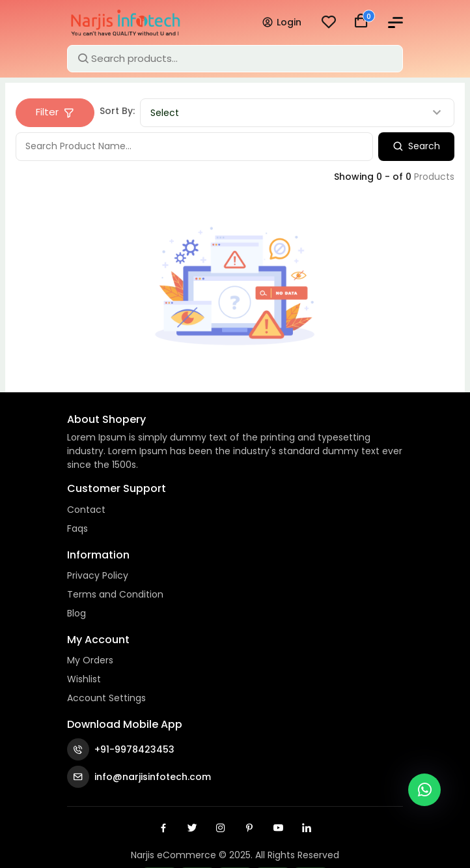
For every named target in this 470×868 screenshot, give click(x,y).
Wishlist (84, 679)
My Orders (90, 660)
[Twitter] (192, 828)
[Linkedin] (307, 828)
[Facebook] (163, 828)
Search (416, 146)
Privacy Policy (98, 575)
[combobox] (297, 113)
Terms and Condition (116, 594)
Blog (77, 613)
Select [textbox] (165, 113)
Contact (87, 510)
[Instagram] (221, 828)
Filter (55, 112)
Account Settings (107, 698)
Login (282, 22)
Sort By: (117, 111)
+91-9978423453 (121, 749)
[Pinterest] (249, 828)
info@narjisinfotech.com (139, 777)
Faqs (78, 528)
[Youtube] (278, 828)
